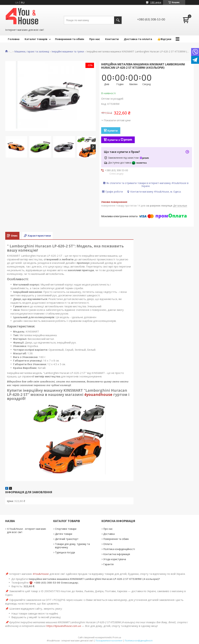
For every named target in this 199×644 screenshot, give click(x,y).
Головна (14, 39)
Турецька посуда (65, 552)
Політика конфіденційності (119, 549)
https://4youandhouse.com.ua (64, 626)
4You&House (41, 574)
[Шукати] (118, 20)
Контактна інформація (117, 554)
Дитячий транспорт (67, 539)
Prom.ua (117, 637)
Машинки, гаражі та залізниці (32, 52)
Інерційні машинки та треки (68, 52)
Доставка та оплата (138, 39)
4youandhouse (98, 395)
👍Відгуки (164, 39)
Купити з (120, 140)
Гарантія (108, 564)
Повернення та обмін (70, 39)
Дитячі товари (64, 534)
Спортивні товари (66, 529)
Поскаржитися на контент (109, 641)
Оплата (108, 544)
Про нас (95, 39)
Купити (113, 131)
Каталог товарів (36, 39)
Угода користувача (115, 559)
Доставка (109, 534)
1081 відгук (156, 2)
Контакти (112, 39)
